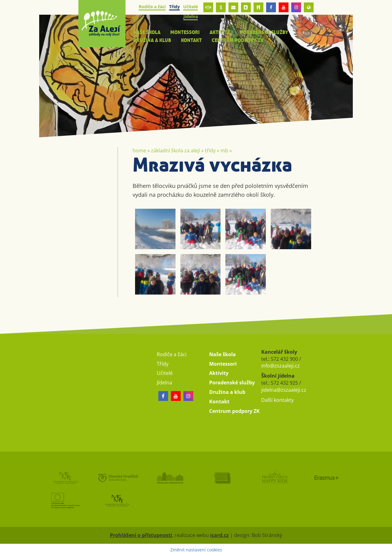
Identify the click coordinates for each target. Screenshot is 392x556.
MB (224, 150)
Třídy (210, 150)
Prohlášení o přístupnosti (141, 535)
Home (139, 150)
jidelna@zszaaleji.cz (284, 390)
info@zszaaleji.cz (281, 366)
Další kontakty (277, 400)
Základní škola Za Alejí (175, 150)
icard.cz (219, 535)
